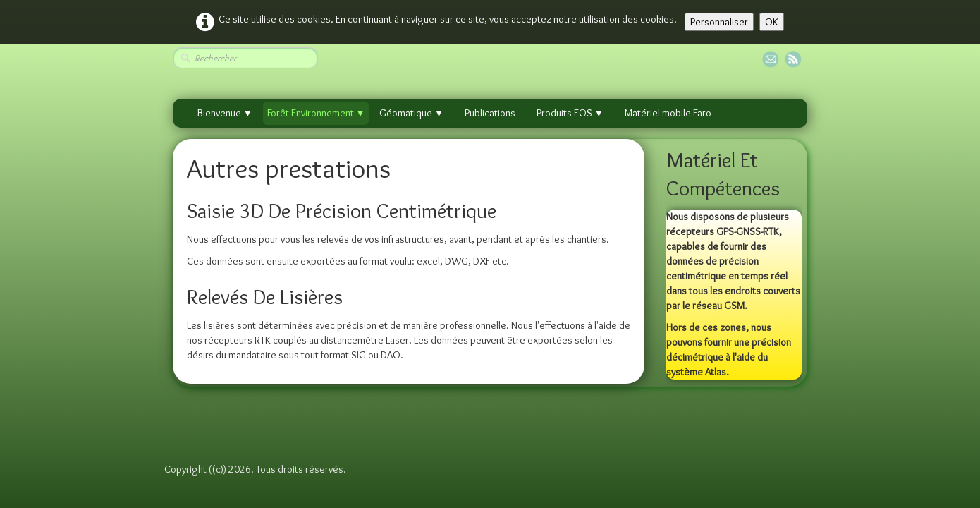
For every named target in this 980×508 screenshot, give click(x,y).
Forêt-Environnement (316, 113)
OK (772, 22)
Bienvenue (225, 113)
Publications (490, 113)
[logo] (169, 423)
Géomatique (411, 113)
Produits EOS (570, 113)
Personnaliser (719, 22)
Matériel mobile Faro (668, 113)
